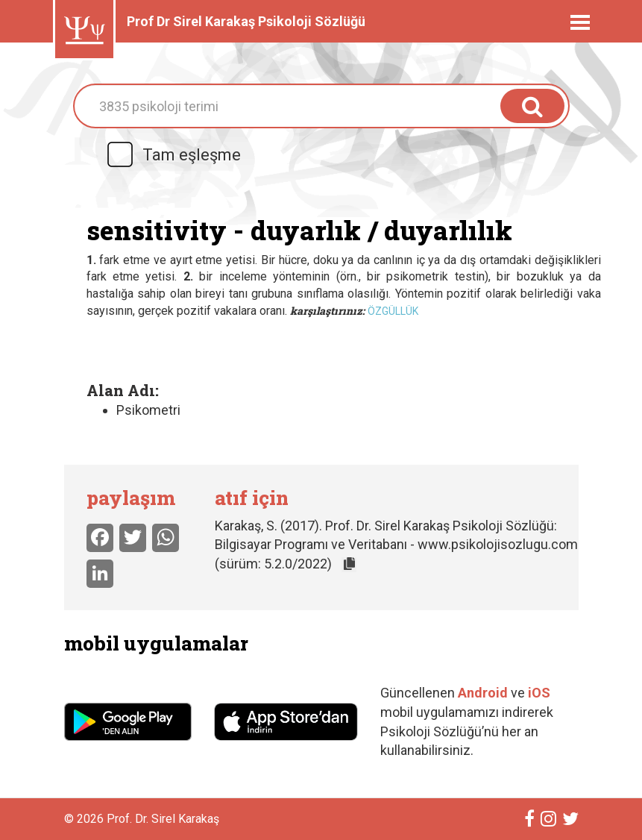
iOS (539, 693)
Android (483, 693)
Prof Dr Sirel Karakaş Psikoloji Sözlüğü (246, 21)
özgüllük (393, 311)
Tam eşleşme (173, 155)
